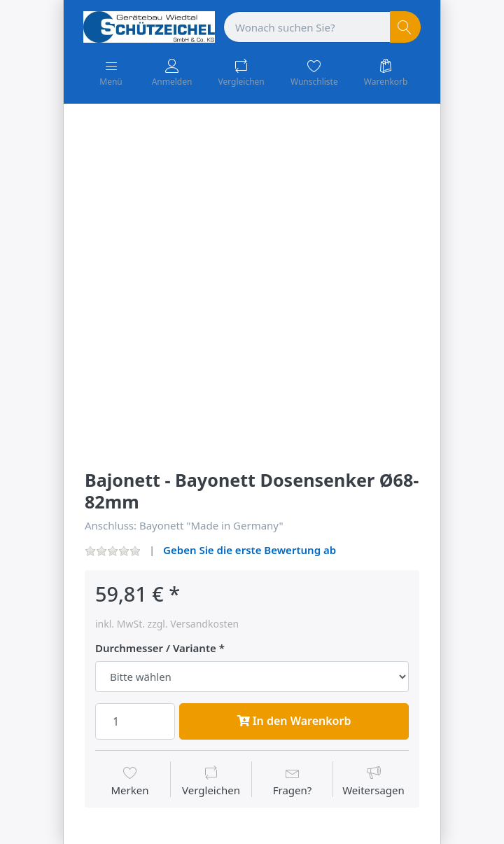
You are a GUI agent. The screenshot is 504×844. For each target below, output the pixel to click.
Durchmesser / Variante (156, 648)
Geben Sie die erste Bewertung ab (250, 550)
